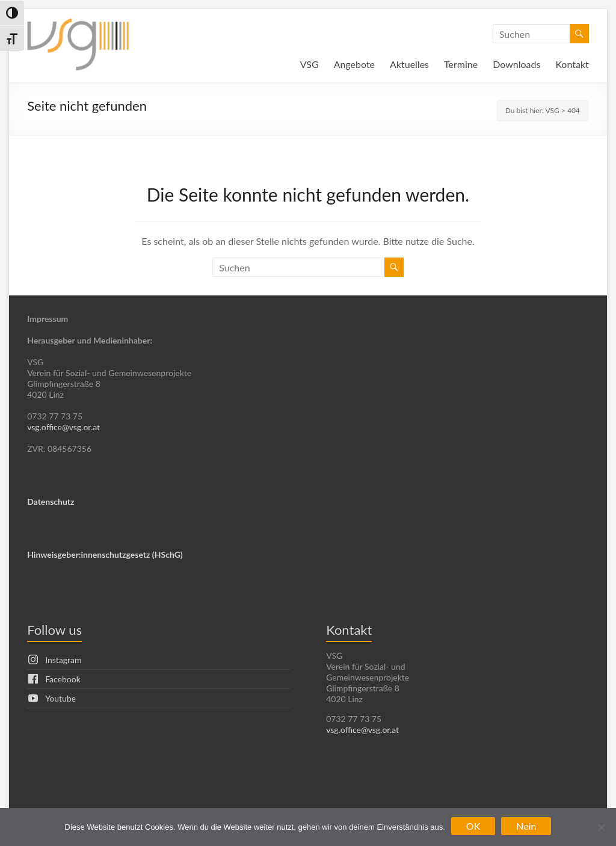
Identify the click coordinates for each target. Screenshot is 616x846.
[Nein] (601, 827)
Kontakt (572, 64)
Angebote (354, 64)
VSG (310, 64)
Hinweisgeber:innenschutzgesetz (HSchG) (105, 554)
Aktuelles (409, 64)
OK (473, 826)
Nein (526, 826)
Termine (461, 64)
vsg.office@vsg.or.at (63, 427)
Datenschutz (51, 502)
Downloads (516, 64)
